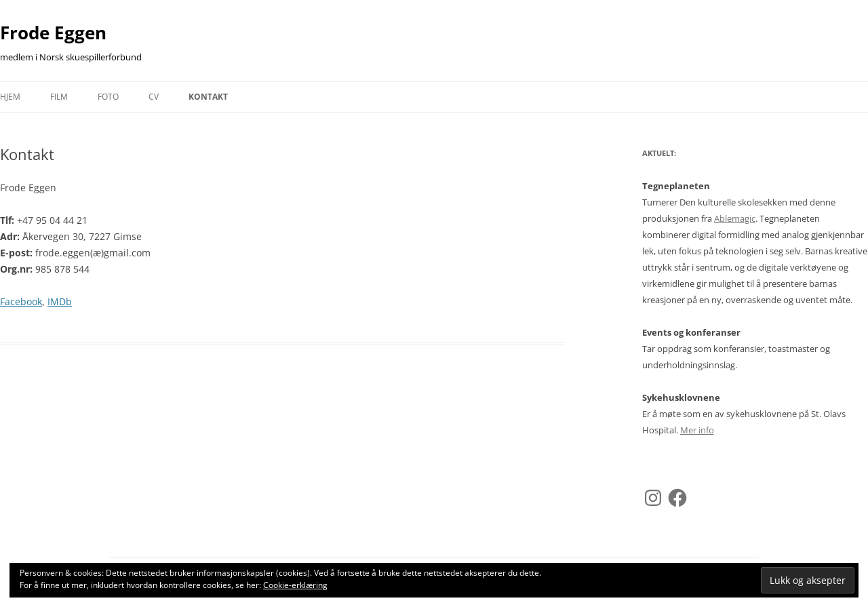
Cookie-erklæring (295, 585)
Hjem (10, 97)
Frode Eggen (53, 33)
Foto (108, 97)
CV (154, 97)
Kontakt (208, 97)
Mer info (697, 430)
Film (59, 97)
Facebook (21, 301)
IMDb (60, 301)
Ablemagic (735, 218)
